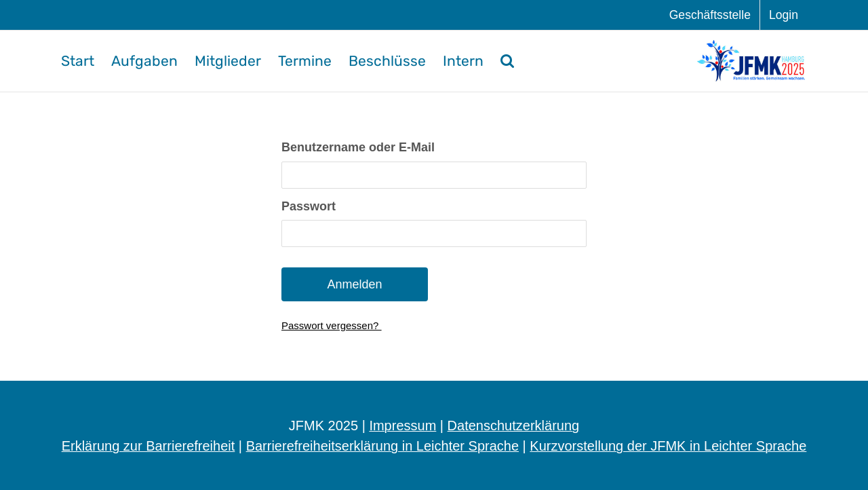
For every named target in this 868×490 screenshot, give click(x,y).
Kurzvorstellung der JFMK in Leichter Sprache (668, 446)
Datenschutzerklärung (514, 426)
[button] (507, 61)
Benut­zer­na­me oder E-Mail (358, 147)
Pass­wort (309, 206)
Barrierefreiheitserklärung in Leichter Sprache (382, 446)
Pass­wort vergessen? (332, 325)
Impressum (402, 426)
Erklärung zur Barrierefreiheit (149, 446)
